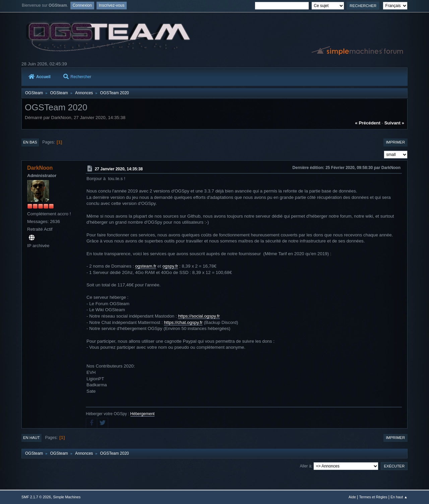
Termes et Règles (373, 497)
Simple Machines (67, 497)
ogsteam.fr (146, 266)
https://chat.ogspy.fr (183, 322)
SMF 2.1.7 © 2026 (36, 497)
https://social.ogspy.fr (199, 316)
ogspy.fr (170, 266)
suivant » (394, 123)
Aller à (306, 466)
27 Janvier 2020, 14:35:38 (119, 169)
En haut (32, 438)
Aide (352, 497)
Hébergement (143, 414)
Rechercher (77, 77)
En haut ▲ (399, 497)
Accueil (40, 77)
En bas (30, 142)
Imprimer (395, 142)
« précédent (368, 123)
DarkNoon (40, 168)
